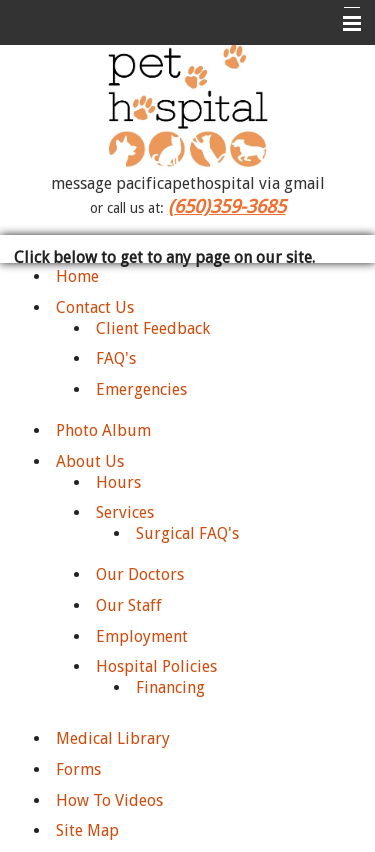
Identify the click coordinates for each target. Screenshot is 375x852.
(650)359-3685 (227, 206)
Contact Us (95, 307)
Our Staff (129, 605)
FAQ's (116, 358)
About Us (90, 461)
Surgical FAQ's (187, 533)
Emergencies (141, 389)
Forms (78, 769)
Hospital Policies (156, 666)
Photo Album (103, 430)
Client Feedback (153, 328)
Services (125, 512)
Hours (118, 482)
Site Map (87, 830)
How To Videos (109, 800)
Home (77, 276)
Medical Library (113, 738)
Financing (170, 687)
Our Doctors (140, 574)
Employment (142, 636)
